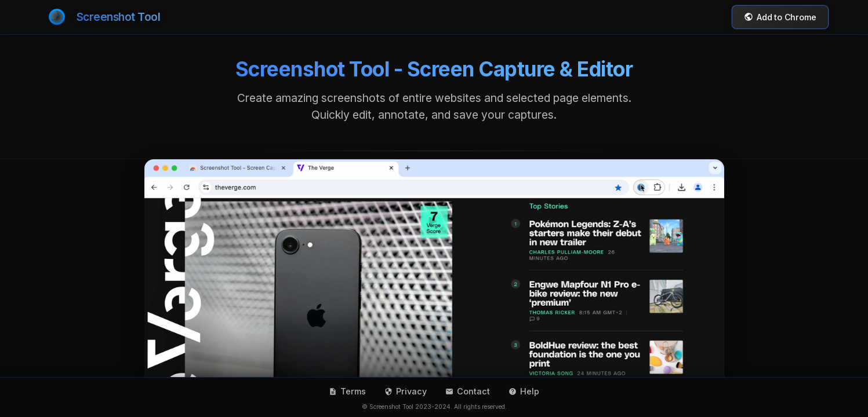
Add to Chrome (780, 17)
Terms (347, 391)
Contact (468, 391)
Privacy (406, 391)
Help (524, 391)
